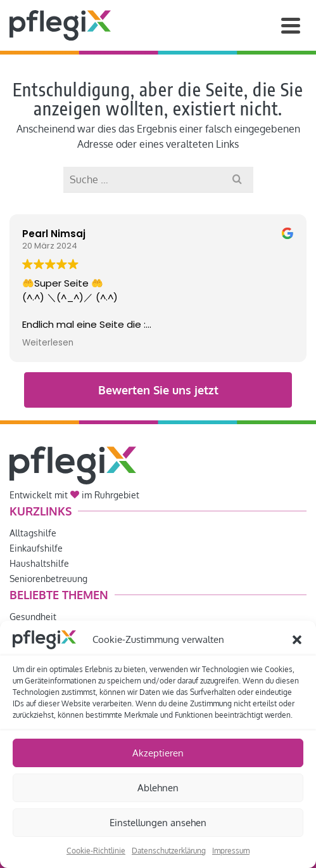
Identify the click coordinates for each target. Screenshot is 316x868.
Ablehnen (158, 788)
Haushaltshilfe (39, 563)
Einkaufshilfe (36, 548)
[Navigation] (291, 25)
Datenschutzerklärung (169, 851)
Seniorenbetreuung (48, 579)
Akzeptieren (158, 753)
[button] (297, 640)
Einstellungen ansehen (158, 823)
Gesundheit (33, 617)
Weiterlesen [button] (48, 343)
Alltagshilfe (33, 533)
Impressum (231, 851)
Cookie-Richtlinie (96, 851)
